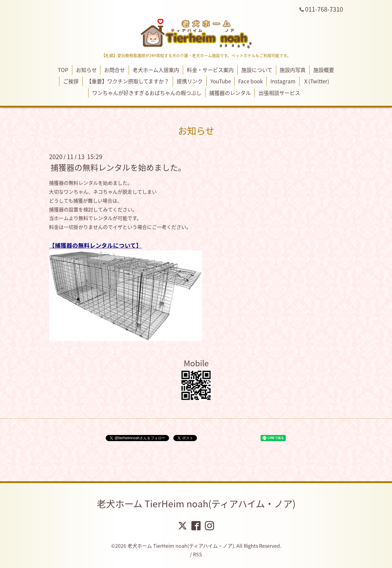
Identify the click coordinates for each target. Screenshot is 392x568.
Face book (251, 81)
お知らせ (86, 70)
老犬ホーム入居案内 (156, 70)
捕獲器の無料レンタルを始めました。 (118, 167)
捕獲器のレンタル (230, 93)
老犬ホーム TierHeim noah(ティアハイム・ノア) (196, 503)
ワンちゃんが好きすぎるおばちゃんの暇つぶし (147, 93)
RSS (198, 554)
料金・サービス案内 (210, 70)
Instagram (283, 81)
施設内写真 (293, 70)
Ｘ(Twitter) (316, 81)
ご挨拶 (71, 81)
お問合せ (115, 70)
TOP (63, 70)
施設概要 (324, 70)
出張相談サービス (279, 93)
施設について (257, 70)
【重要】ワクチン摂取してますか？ (128, 81)
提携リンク (190, 81)
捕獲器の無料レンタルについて (95, 245)
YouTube (221, 81)
